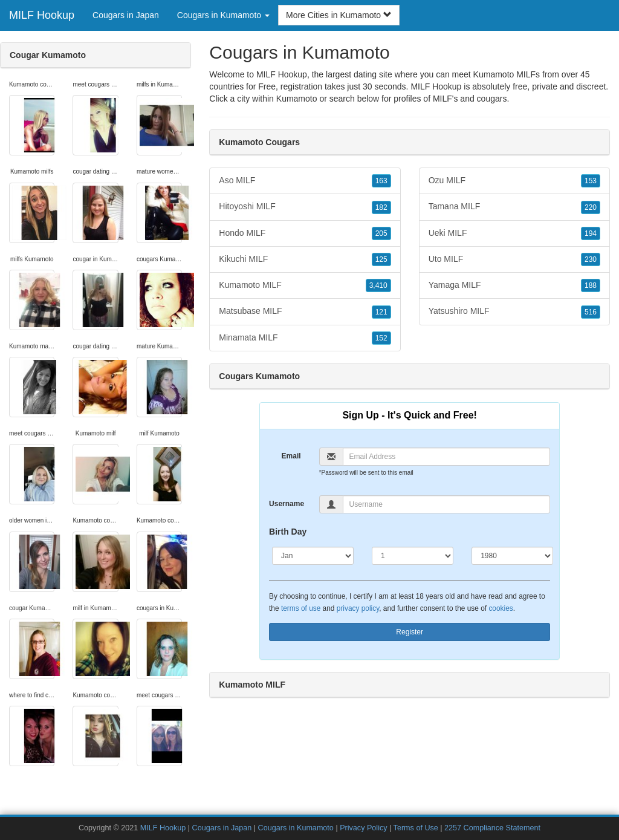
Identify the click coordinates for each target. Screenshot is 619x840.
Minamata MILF (305, 338)
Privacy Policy (363, 828)
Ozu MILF (514, 181)
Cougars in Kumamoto (296, 828)
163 (381, 181)
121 (381, 312)
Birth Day (288, 532)
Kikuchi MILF (305, 259)
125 (381, 259)
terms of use (301, 608)
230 (591, 259)
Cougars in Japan (126, 15)
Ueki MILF (514, 233)
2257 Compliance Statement (492, 828)
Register (410, 632)
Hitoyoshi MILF (305, 207)
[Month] (313, 556)
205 (381, 233)
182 (381, 207)
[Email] (447, 457)
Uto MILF (514, 259)
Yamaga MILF (514, 285)
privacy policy (358, 608)
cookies (501, 608)
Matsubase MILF (305, 311)
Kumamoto (297, 99)
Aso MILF (305, 181)
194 (591, 233)
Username (287, 504)
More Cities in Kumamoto (339, 15)
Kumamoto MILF (305, 285)
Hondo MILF (305, 233)
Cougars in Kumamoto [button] (223, 15)
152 (381, 338)
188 (591, 285)
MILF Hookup (42, 15)
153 (591, 181)
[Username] (447, 504)
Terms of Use (416, 828)
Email (291, 456)
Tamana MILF (514, 207)
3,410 (378, 285)
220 (591, 207)
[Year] (512, 556)
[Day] (413, 556)
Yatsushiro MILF (514, 311)
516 (591, 312)
